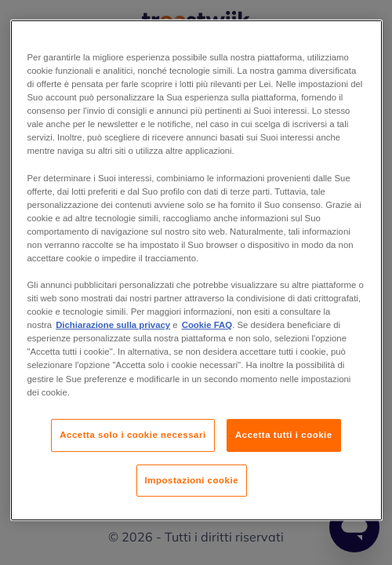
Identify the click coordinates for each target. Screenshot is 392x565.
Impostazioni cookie (192, 479)
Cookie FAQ (207, 325)
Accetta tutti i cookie (284, 434)
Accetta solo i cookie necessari (132, 434)
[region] (196, 270)
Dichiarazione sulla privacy (113, 325)
